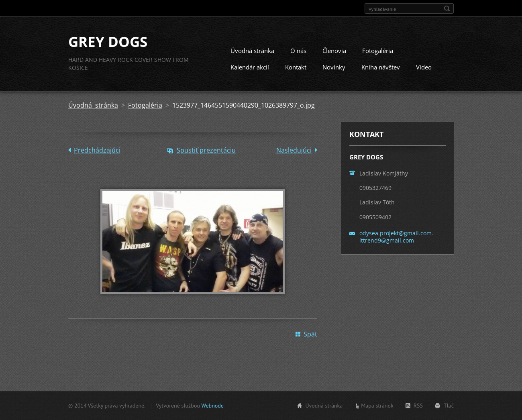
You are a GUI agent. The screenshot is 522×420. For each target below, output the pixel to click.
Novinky (334, 67)
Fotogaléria (378, 51)
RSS (418, 406)
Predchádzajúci (97, 150)
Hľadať (447, 8)
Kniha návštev (381, 67)
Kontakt (296, 67)
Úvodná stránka (252, 51)
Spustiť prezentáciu (206, 150)
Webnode (212, 406)
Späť (310, 334)
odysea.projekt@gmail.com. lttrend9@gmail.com (396, 237)
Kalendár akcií (250, 67)
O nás (298, 51)
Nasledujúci (294, 150)
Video (424, 67)
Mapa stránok (377, 406)
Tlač (449, 406)
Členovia (334, 51)
